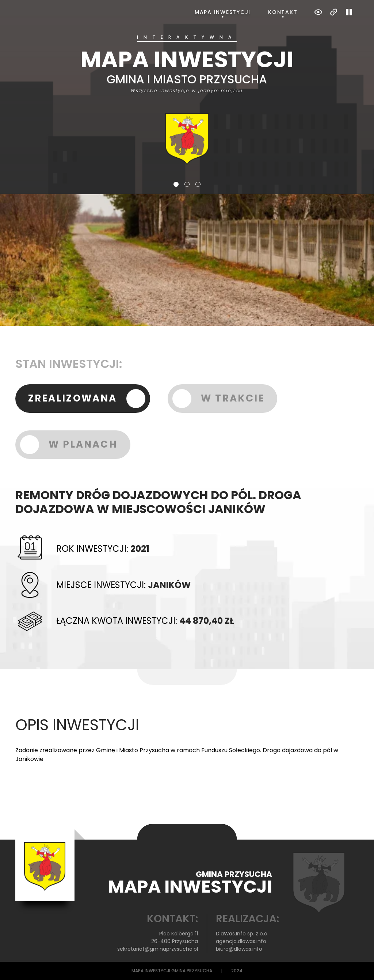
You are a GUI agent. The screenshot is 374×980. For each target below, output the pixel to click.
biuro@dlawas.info (239, 949)
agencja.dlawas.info (241, 941)
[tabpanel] (187, 100)
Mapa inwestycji (223, 12)
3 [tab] (198, 184)
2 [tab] (187, 184)
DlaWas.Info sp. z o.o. (242, 934)
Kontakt (283, 12)
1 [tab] (176, 184)
